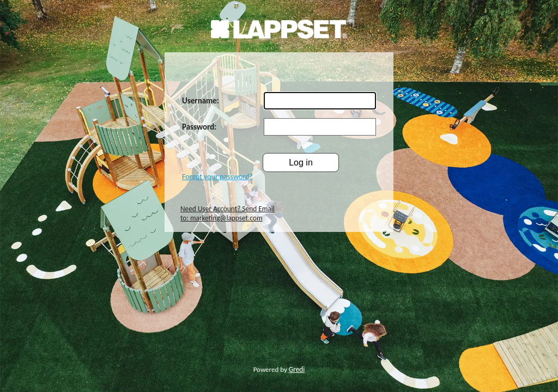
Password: (199, 127)
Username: (201, 101)
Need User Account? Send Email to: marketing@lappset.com (228, 213)
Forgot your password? (217, 177)
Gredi (297, 369)
